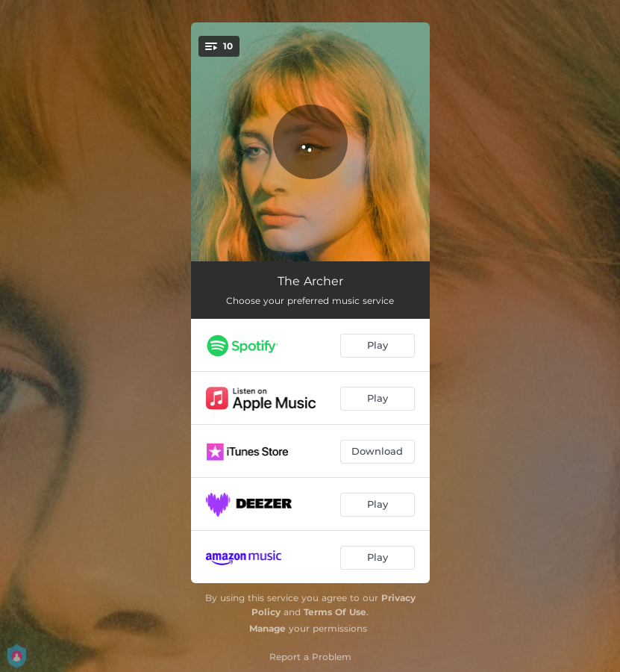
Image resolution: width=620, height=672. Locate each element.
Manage (267, 628)
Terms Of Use (335, 612)
